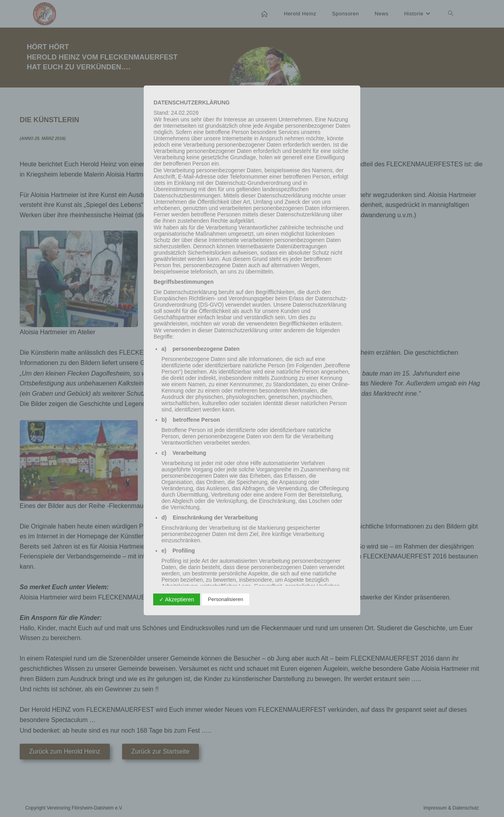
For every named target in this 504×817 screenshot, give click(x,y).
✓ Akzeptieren (177, 599)
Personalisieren (226, 599)
